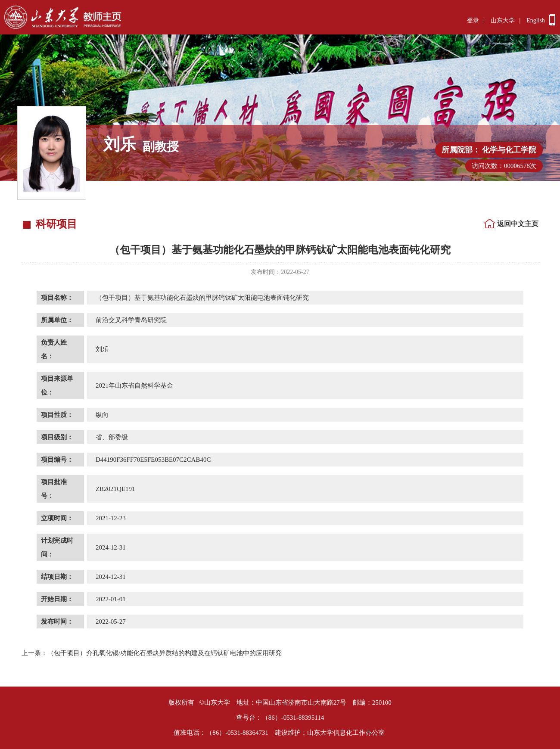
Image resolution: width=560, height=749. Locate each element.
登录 (473, 20)
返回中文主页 (518, 224)
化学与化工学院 (509, 150)
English (536, 20)
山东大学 (503, 20)
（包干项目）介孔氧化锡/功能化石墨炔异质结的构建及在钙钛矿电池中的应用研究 (152, 653)
